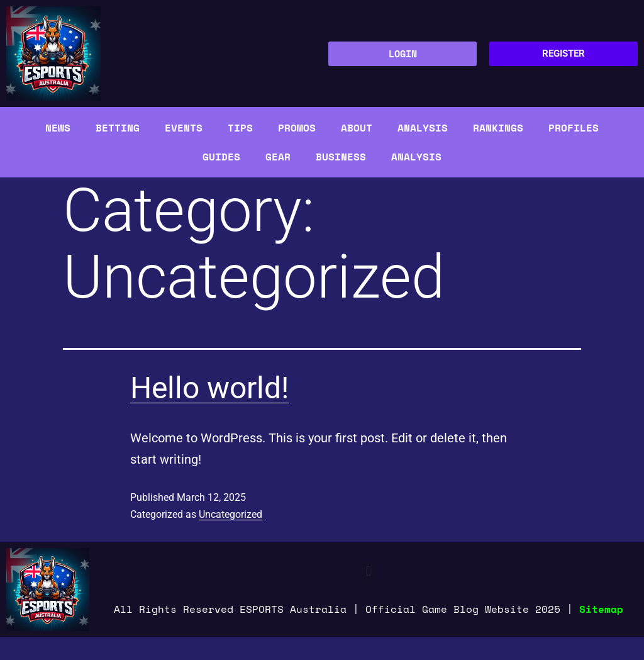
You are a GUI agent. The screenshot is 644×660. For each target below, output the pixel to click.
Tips (240, 128)
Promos (297, 128)
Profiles (574, 128)
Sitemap (601, 609)
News (58, 128)
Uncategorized (230, 514)
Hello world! (209, 388)
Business (341, 157)
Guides (221, 157)
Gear (278, 157)
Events (184, 128)
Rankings (498, 128)
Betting (118, 128)
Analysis (423, 128)
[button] (369, 572)
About (357, 128)
